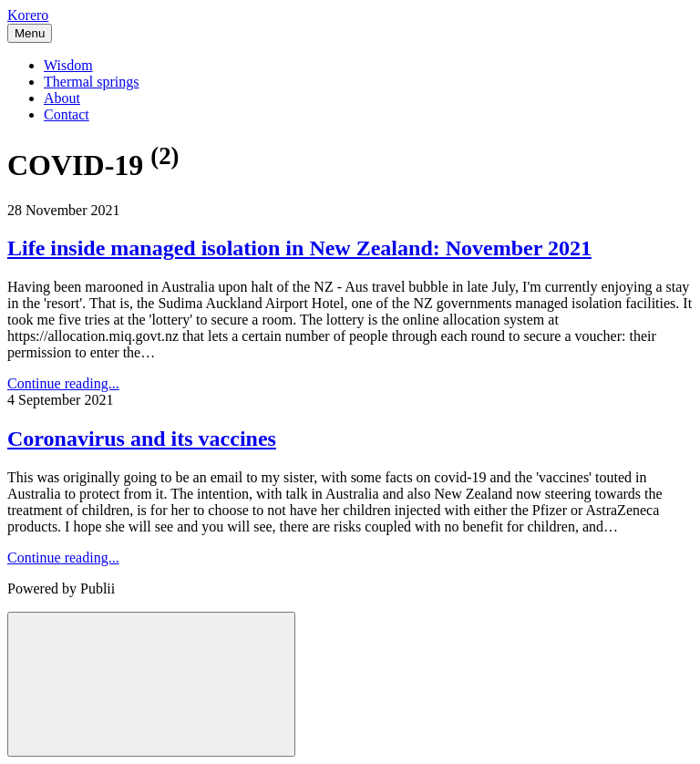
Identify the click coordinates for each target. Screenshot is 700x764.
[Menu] (30, 33)
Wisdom (68, 65)
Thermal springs (91, 82)
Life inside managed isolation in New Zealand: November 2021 (299, 248)
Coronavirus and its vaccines (142, 439)
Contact (67, 114)
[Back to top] (151, 684)
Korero (28, 15)
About (62, 98)
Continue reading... (63, 383)
